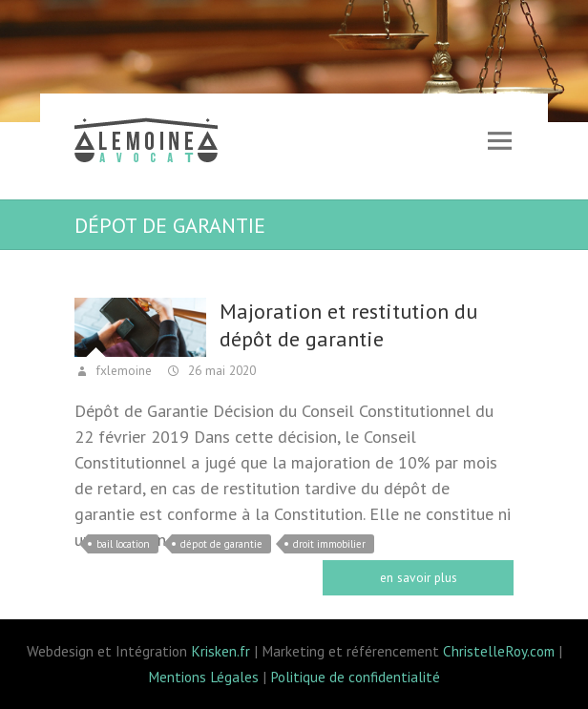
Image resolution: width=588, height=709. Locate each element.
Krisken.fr (220, 651)
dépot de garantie (221, 544)
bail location (123, 544)
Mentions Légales (203, 677)
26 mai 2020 (220, 370)
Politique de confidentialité (355, 677)
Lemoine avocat (146, 143)
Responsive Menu (499, 141)
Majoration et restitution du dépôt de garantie (348, 325)
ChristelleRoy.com (499, 651)
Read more (418, 578)
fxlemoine (122, 370)
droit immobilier (329, 544)
